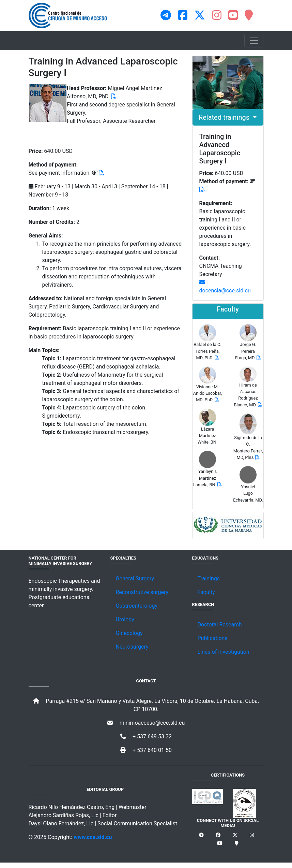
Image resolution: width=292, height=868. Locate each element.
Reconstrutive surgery (142, 592)
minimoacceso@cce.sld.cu (146, 723)
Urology (125, 619)
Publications (213, 638)
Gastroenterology (137, 606)
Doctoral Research (220, 625)
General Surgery (135, 578)
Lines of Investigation (224, 652)
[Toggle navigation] (254, 41)
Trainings (209, 578)
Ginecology (129, 633)
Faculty (206, 592)
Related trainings (225, 117)
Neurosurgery (132, 647)
